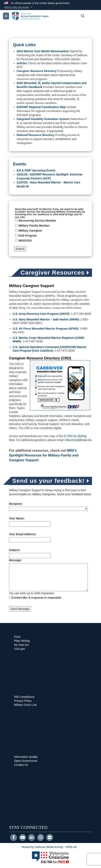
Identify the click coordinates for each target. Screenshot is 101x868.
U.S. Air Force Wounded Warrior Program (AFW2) (45, 329)
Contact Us (21, 765)
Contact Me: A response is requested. (37, 598)
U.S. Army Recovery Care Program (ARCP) (41, 314)
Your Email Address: (23, 534)
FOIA (17, 637)
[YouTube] (23, 838)
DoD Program (28, 236)
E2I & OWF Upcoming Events (36, 170)
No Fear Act (21, 645)
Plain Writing (22, 641)
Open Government (26, 761)
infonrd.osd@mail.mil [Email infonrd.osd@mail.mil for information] (78, 440)
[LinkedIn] (32, 838)
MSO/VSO (25, 241)
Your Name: (17, 518)
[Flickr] (50, 838)
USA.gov (20, 649)
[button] (19, 7)
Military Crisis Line (25, 705)
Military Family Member (34, 226)
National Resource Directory (35, 135)
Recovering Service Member (37, 221)
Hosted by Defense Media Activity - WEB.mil (49, 847)
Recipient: (16, 504)
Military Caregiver (30, 231)
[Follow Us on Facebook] (14, 838)
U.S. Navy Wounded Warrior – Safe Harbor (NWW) (46, 319)
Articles (22, 63)
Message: (15, 560)
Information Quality (26, 757)
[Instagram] (41, 838)
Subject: (15, 550)
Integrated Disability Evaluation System (43, 119)
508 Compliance (24, 697)
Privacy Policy (23, 701)
